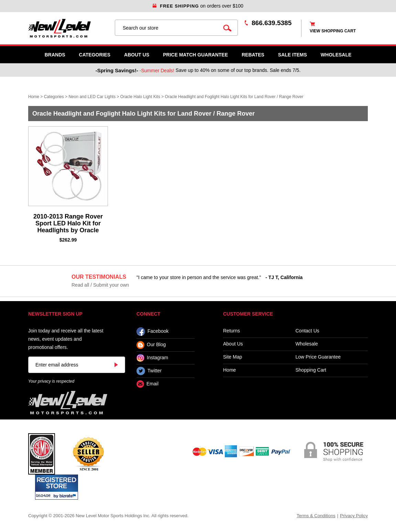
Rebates (253, 55)
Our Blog (151, 345)
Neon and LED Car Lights (92, 97)
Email (147, 384)
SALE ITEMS (293, 55)
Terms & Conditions (316, 516)
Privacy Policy (354, 516)
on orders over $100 (198, 6)
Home (34, 97)
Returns (232, 331)
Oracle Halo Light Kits (140, 97)
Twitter (149, 371)
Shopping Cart (311, 370)
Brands (55, 55)
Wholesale (307, 344)
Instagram (152, 358)
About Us (137, 55)
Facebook (152, 332)
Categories (95, 55)
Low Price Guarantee (318, 357)
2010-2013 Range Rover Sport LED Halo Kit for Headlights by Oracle (68, 223)
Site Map (233, 357)
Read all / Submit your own (100, 285)
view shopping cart (333, 31)
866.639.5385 (272, 23)
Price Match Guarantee (195, 55)
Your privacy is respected (51, 381)
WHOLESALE (336, 55)
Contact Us (307, 331)
